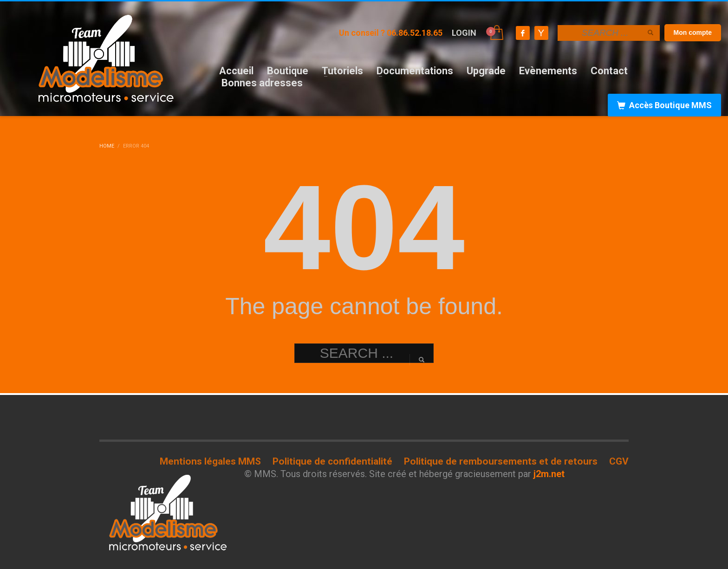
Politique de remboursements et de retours (501, 461)
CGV (619, 461)
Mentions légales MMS (210, 461)
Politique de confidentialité (332, 461)
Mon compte (693, 32)
